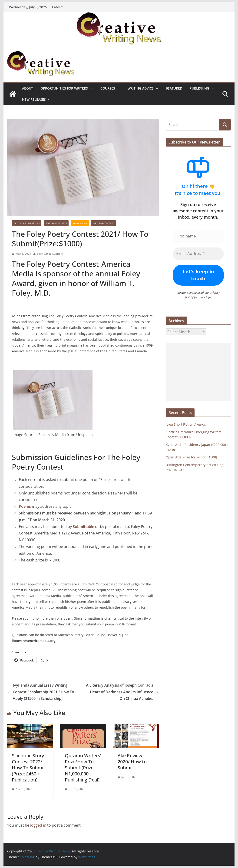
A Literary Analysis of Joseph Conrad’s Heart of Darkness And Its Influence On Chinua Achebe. (122, 692)
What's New (80, 223)
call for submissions (27, 223)
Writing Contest (103, 223)
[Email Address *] (198, 254)
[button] (90, 88)
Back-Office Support (50, 254)
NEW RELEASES (34, 99)
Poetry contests (56, 223)
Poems (25, 506)
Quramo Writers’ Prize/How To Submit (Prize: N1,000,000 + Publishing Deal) (83, 768)
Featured (174, 88)
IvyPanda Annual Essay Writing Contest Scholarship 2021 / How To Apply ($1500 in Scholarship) (41, 692)
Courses (108, 88)
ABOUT (28, 88)
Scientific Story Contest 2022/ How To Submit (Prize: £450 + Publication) (28, 768)
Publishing (199, 88)
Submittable (83, 527)
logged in (38, 825)
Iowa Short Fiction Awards (186, 424)
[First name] (198, 236)
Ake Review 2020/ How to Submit (132, 762)
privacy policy (215, 292)
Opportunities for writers (64, 88)
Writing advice (141, 88)
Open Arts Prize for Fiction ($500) (191, 457)
